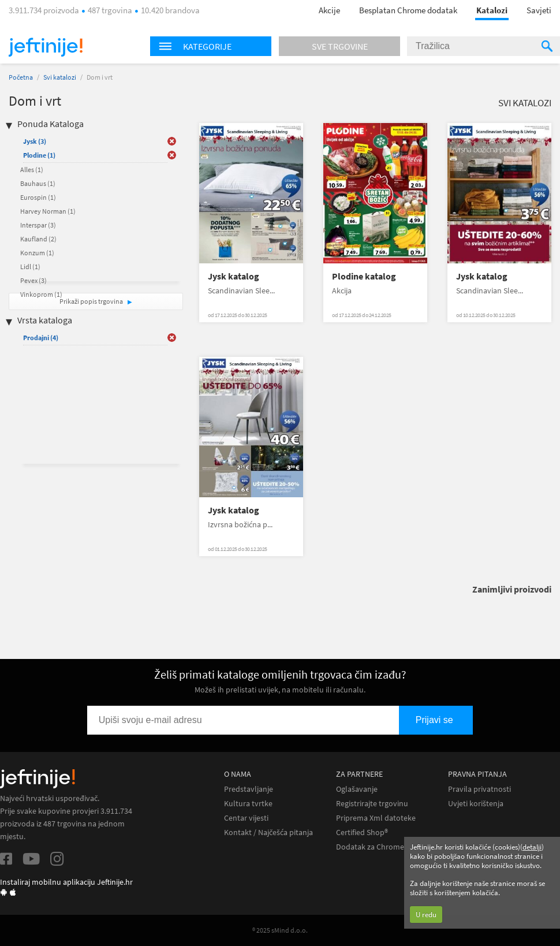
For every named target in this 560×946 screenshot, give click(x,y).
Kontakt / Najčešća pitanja (268, 833)
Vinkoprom (41, 294)
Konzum (37, 253)
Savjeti (539, 10)
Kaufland (38, 239)
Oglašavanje (357, 789)
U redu (426, 915)
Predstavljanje (249, 789)
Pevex (33, 280)
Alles (32, 170)
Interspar (38, 225)
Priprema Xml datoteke (376, 818)
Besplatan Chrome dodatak (408, 10)
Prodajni (41, 338)
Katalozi (492, 10)
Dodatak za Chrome (370, 847)
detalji (532, 847)
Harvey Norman (48, 211)
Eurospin (38, 197)
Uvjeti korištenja (476, 804)
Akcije (329, 10)
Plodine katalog (364, 276)
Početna (21, 77)
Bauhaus (38, 183)
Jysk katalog (234, 276)
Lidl (30, 267)
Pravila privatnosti (479, 789)
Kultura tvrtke (248, 804)
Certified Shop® (362, 833)
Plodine (39, 155)
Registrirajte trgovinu (372, 804)
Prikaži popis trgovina (92, 301)
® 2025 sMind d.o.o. (280, 930)
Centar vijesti (246, 818)
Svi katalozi (60, 77)
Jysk (35, 141)
